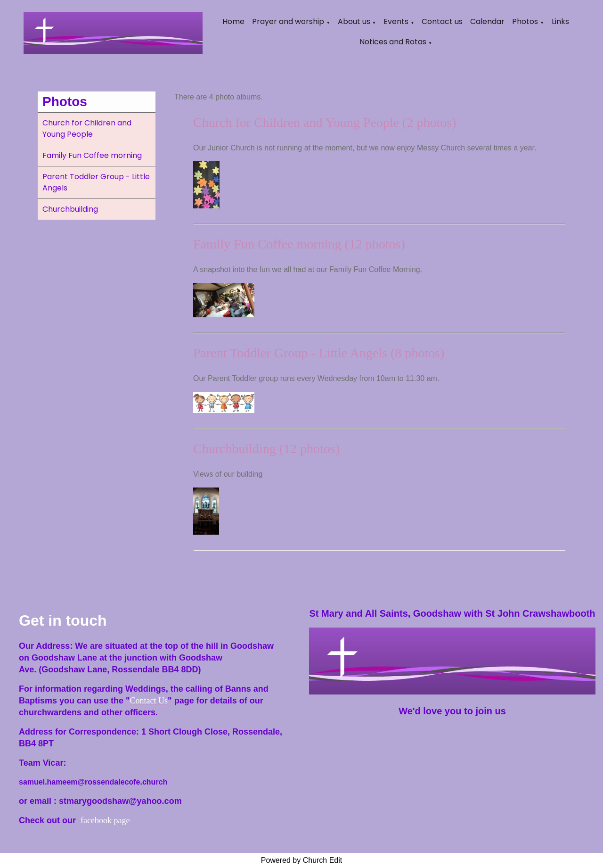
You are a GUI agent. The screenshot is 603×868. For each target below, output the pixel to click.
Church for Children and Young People (87, 128)
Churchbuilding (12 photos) (266, 449)
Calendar (487, 21)
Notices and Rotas (393, 42)
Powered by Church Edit (302, 860)
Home (233, 21)
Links (560, 21)
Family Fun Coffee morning (92, 155)
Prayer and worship (288, 21)
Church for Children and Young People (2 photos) (325, 122)
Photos (525, 21)
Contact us (442, 21)
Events (396, 21)
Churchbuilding (70, 209)
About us (354, 21)
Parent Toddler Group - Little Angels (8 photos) (319, 353)
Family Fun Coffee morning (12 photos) (299, 244)
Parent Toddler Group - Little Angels (96, 182)
